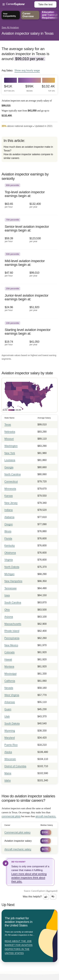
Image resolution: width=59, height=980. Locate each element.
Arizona (9, 617)
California (10, 681)
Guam (8, 709)
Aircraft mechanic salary (18, 849)
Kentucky (10, 545)
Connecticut (11, 481)
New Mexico (11, 645)
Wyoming (10, 731)
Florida (8, 538)
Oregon (9, 524)
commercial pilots (11, 816)
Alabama (9, 517)
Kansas (9, 496)
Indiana (9, 510)
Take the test (45, 4)
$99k (29, 88)
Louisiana (10, 460)
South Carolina (13, 602)
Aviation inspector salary (18, 841)
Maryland (10, 738)
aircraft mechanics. (46, 816)
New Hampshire (13, 581)
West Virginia (12, 695)
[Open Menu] (18, 5)
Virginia (9, 560)
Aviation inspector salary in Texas (28, 33)
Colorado (10, 652)
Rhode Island (12, 631)
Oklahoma (10, 553)
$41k (9, 88)
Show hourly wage (27, 70)
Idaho (8, 780)
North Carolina (13, 474)
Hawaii (8, 659)
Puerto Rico (11, 745)
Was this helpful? (32, 897)
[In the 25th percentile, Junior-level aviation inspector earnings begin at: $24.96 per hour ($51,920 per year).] (29, 301)
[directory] (29, 149)
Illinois (8, 531)
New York (10, 453)
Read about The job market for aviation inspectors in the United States (19, 947)
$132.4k (48, 88)
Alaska (8, 752)
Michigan (9, 574)
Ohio (7, 610)
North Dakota (12, 567)
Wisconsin (10, 759)
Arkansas (10, 702)
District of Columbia (15, 766)
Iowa (7, 595)
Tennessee (10, 588)
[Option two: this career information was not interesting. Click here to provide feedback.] (53, 897)
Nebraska (10, 432)
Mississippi (10, 674)
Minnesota (10, 489)
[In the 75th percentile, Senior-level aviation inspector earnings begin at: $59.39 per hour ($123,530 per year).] (29, 232)
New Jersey (11, 503)
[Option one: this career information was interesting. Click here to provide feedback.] (46, 897)
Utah (7, 716)
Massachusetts (13, 624)
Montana (9, 666)
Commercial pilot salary (17, 832)
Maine (8, 773)
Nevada (9, 688)
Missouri (9, 439)
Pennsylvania (12, 638)
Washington (11, 446)
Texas (8, 425)
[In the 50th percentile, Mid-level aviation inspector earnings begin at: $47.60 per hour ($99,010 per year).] (29, 267)
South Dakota (12, 723)
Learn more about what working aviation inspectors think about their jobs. (29, 878)
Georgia (9, 467)
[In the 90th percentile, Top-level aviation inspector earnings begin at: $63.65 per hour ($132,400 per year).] (29, 198)
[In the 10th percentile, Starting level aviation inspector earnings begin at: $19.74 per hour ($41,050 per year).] (29, 336)
